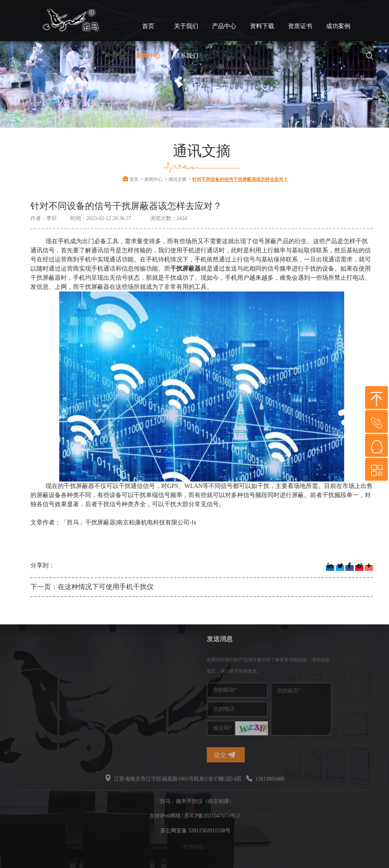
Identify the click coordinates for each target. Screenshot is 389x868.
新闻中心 (148, 56)
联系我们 (186, 56)
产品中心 (224, 26)
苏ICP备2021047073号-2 (212, 816)
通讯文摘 (177, 179)
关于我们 (186, 26)
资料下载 (262, 26)
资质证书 (300, 26)
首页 (148, 26)
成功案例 (338, 26)
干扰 (12, 694)
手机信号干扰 (23, 671)
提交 (264, 755)
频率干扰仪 (20, 660)
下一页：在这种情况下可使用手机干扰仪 (92, 587)
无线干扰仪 (20, 705)
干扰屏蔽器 (20, 682)
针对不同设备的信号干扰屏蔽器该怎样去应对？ (240, 179)
